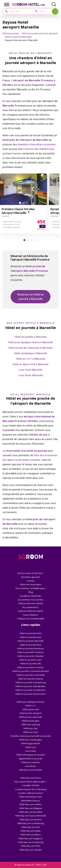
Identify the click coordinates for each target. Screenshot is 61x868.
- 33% (42, 226)
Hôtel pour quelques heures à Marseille (31, 342)
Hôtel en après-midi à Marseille (30, 364)
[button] (24, 240)
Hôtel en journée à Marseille (31, 337)
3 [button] (28, 203)
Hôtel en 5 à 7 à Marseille (30, 359)
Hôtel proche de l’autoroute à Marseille (30, 348)
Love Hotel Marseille (30, 370)
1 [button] (21, 203)
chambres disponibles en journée (37, 144)
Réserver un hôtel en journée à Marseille (31, 297)
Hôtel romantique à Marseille (31, 353)
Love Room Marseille (31, 375)
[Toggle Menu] (7, 4)
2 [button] (24, 203)
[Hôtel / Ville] (18, 11)
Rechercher (55, 11)
